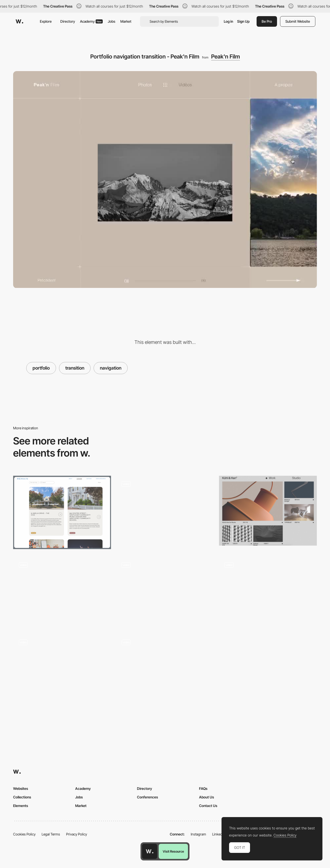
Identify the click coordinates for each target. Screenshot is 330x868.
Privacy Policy (77, 834)
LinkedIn (219, 834)
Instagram (198, 834)
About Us (207, 797)
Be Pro (267, 21)
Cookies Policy (24, 834)
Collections (22, 797)
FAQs (203, 788)
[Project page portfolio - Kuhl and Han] (268, 511)
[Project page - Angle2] (165, 592)
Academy (91, 21)
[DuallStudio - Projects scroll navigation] (62, 669)
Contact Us (208, 806)
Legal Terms (51, 834)
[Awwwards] (19, 21)
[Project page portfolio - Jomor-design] (268, 592)
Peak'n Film (226, 56)
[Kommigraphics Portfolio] (165, 671)
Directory (68, 21)
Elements (21, 806)
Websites (21, 788)
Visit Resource (173, 851)
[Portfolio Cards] (62, 512)
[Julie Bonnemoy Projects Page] (165, 511)
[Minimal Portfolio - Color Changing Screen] (62, 592)
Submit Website (298, 21)
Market (126, 21)
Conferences (147, 797)
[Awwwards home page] (150, 851)
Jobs (112, 21)
